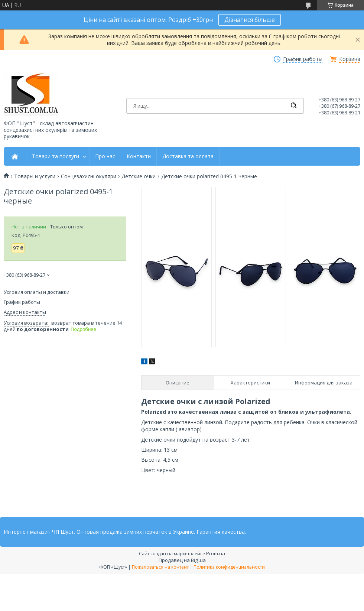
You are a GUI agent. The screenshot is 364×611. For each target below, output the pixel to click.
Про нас (105, 156)
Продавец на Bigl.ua (182, 560)
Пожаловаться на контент (160, 567)
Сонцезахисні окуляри (89, 176)
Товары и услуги (35, 176)
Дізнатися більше (250, 20)
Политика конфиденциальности (229, 567)
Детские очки (139, 176)
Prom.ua (216, 553)
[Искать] (293, 106)
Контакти (139, 156)
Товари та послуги (56, 156)
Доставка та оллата (188, 156)
